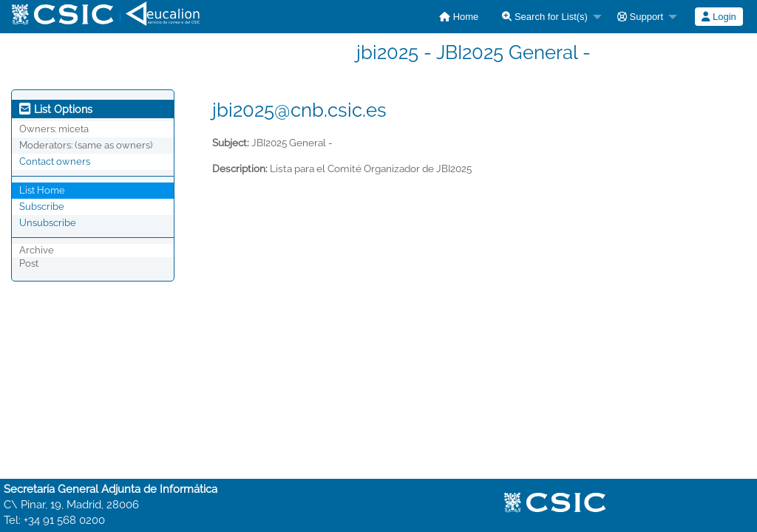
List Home (42, 190)
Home (459, 17)
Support (640, 17)
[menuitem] (459, 17)
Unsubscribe (48, 223)
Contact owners (55, 161)
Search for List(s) (545, 17)
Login (719, 17)
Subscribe (42, 207)
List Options (56, 109)
